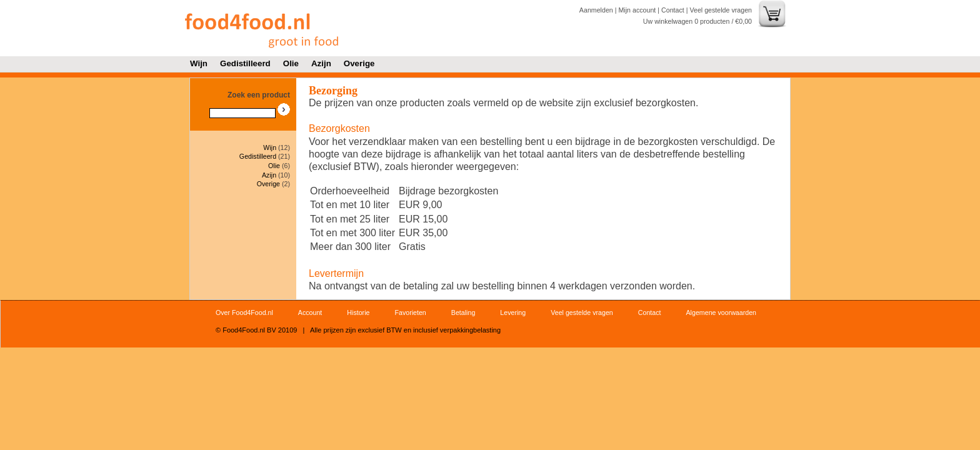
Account (310, 312)
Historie (358, 312)
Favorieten (410, 312)
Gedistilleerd (245, 63)
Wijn (199, 63)
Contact (673, 10)
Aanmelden (596, 10)
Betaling (463, 312)
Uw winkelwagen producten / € (697, 21)
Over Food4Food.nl (244, 312)
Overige (359, 63)
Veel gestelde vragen (721, 10)
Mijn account (637, 10)
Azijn (321, 63)
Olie (291, 63)
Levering (513, 312)
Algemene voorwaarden (722, 312)
